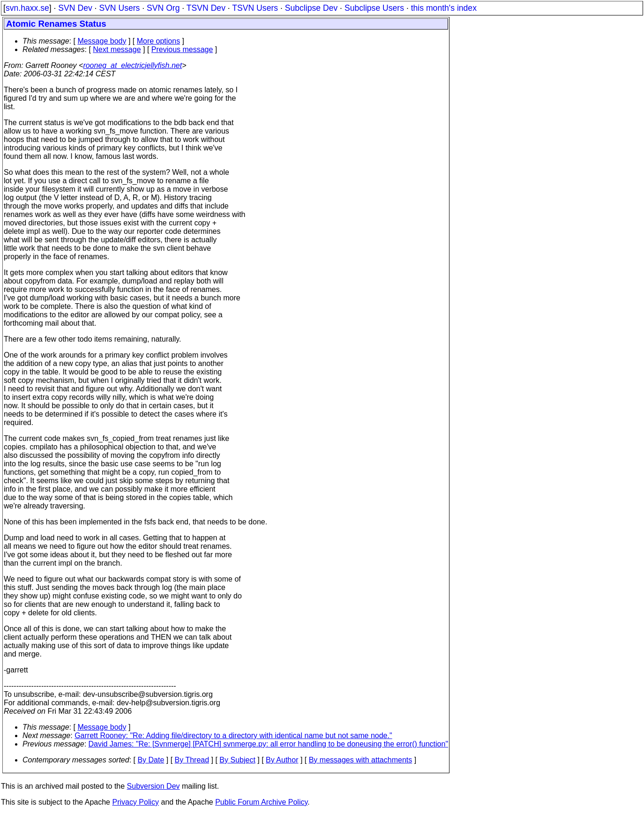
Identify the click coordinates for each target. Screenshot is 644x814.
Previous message (182, 49)
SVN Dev (75, 8)
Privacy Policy (135, 802)
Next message (117, 49)
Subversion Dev (154, 786)
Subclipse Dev (311, 8)
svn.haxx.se (27, 8)
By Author (282, 760)
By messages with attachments (361, 760)
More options (159, 41)
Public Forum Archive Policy (261, 802)
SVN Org (163, 8)
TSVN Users (255, 8)
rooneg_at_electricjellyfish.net (132, 65)
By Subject (237, 760)
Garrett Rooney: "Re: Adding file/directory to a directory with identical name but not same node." (233, 736)
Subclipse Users (374, 8)
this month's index (444, 8)
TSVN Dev (206, 8)
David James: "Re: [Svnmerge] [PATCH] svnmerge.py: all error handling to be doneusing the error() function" (269, 744)
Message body (102, 41)
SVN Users (119, 8)
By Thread (192, 760)
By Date (151, 760)
